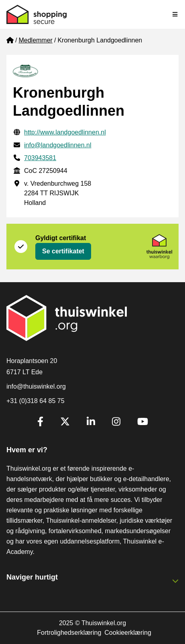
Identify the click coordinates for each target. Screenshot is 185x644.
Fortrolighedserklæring (69, 633)
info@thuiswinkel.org (36, 386)
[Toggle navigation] (175, 14)
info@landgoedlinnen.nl (58, 145)
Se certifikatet (63, 251)
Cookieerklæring (128, 633)
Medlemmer (35, 40)
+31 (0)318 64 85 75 (36, 401)
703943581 (40, 158)
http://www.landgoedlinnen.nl (65, 132)
